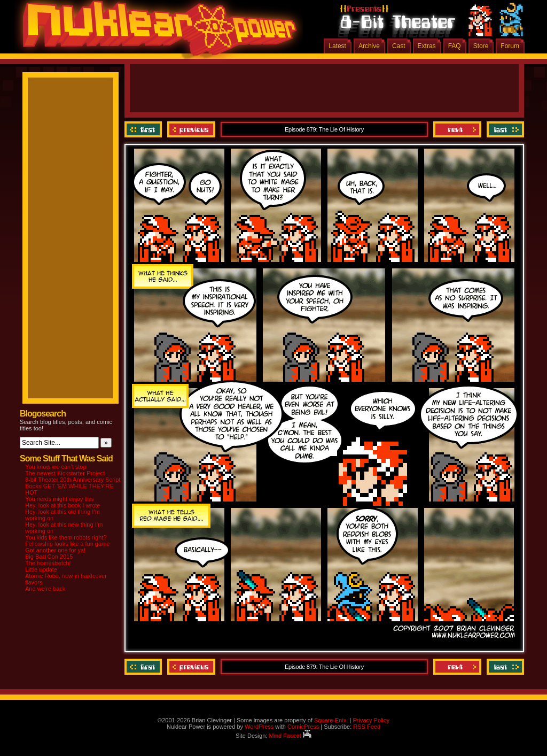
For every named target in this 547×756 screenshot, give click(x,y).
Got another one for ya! (55, 550)
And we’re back (45, 589)
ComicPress (303, 727)
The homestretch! (48, 563)
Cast (399, 46)
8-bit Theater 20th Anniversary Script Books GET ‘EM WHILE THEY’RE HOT (73, 486)
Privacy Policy (371, 720)
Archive (369, 46)
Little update (41, 569)
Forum (510, 46)
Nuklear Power (156, 32)
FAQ (455, 46)
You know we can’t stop (56, 467)
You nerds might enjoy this (60, 499)
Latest (337, 46)
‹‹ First (144, 129)
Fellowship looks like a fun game (67, 544)
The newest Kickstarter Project (65, 473)
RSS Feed (367, 727)
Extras (427, 46)
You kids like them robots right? (66, 537)
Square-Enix (330, 720)
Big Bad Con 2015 (49, 557)
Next (457, 129)
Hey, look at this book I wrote (62, 505)
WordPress (259, 727)
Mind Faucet (290, 736)
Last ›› (504, 129)
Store (481, 46)
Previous (191, 129)
